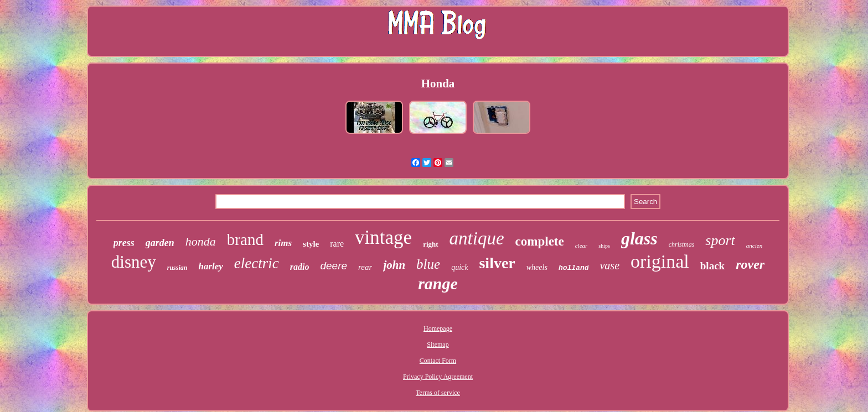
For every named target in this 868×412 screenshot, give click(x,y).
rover (750, 264)
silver (497, 263)
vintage (383, 238)
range (438, 283)
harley (210, 266)
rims (283, 243)
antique (477, 238)
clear (582, 246)
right (430, 244)
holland (574, 268)
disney (134, 262)
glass (639, 238)
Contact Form (438, 361)
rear (365, 267)
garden (160, 243)
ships (604, 246)
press (124, 243)
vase (609, 265)
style (311, 244)
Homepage (438, 328)
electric (257, 263)
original (660, 261)
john (394, 265)
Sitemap (438, 345)
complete (540, 241)
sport (720, 240)
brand (245, 239)
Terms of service (438, 393)
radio (300, 267)
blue (428, 264)
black (712, 266)
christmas (682, 244)
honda (201, 241)
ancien (754, 246)
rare (337, 244)
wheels (537, 267)
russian (177, 268)
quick (459, 267)
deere (334, 266)
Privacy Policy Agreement (438, 377)
